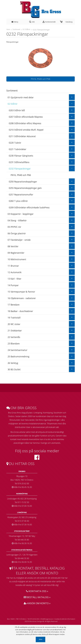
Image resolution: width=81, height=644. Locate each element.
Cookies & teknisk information (65, 619)
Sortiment (16, 29)
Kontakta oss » (37, 591)
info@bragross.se (47, 619)
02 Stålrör (26, 29)
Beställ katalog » (37, 597)
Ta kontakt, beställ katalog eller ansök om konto (37, 571)
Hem (8, 29)
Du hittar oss (20, 464)
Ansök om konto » (37, 603)
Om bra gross (21, 408)
